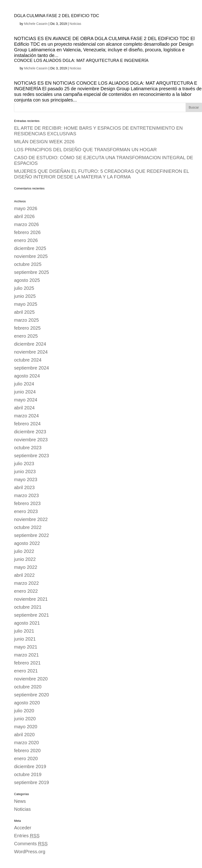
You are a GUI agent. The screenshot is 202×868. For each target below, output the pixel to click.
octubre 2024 (28, 360)
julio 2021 (24, 631)
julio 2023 (24, 464)
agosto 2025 (27, 280)
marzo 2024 (26, 416)
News (20, 801)
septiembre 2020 (32, 695)
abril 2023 (24, 487)
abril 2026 (24, 216)
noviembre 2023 (31, 440)
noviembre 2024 (31, 352)
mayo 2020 (26, 727)
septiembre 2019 (32, 782)
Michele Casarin (36, 24)
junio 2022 (25, 559)
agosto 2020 (27, 703)
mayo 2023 (26, 479)
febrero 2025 (27, 328)
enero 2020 (26, 759)
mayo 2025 (26, 304)
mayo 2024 (26, 400)
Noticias (75, 24)
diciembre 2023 (30, 432)
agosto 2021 (27, 623)
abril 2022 (24, 575)
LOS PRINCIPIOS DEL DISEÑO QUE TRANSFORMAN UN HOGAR (85, 150)
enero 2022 (26, 591)
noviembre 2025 (31, 256)
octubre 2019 (28, 774)
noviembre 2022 (31, 519)
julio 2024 (24, 384)
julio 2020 (24, 711)
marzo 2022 (26, 583)
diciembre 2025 (30, 248)
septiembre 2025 (32, 272)
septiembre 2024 (32, 368)
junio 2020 (25, 719)
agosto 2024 (27, 376)
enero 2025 (26, 336)
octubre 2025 (28, 264)
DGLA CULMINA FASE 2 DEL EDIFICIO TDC (57, 16)
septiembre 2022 (32, 535)
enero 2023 (26, 511)
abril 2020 (24, 735)
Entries (27, 836)
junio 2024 (25, 392)
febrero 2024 (27, 424)
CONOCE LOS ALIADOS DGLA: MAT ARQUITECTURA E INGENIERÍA (81, 60)
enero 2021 (26, 671)
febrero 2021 (27, 663)
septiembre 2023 (32, 456)
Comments (31, 844)
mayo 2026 (26, 208)
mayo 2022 (26, 567)
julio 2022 (24, 551)
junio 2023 (25, 472)
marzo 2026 (26, 224)
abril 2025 (24, 312)
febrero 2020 (27, 751)
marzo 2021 (26, 655)
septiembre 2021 (32, 615)
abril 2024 (24, 408)
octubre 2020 (28, 687)
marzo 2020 (26, 743)
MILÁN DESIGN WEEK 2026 (44, 142)
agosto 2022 (27, 543)
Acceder (23, 828)
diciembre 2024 (30, 344)
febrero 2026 (27, 232)
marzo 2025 (26, 320)
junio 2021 (25, 639)
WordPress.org (30, 852)
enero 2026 (26, 240)
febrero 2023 (27, 503)
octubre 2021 (28, 607)
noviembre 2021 (31, 599)
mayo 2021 (26, 647)
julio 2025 (24, 288)
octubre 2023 (28, 448)
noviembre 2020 (31, 679)
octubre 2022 (28, 527)
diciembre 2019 (30, 766)
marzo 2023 (26, 495)
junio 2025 (25, 296)
